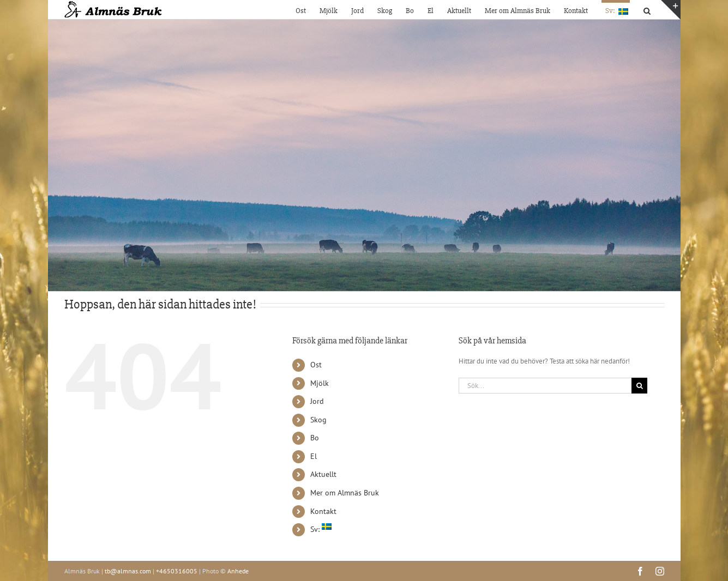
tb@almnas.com (128, 571)
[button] (647, 10)
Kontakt (323, 511)
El (314, 456)
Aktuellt (323, 474)
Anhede (238, 571)
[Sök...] (545, 386)
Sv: (321, 529)
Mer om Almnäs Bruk (345, 493)
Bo (315, 438)
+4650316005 (177, 571)
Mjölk (320, 383)
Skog (318, 420)
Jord (317, 401)
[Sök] (639, 386)
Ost (316, 365)
